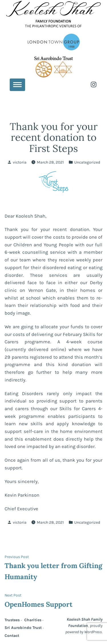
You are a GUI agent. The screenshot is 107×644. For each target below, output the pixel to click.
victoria (20, 162)
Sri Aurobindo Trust (23, 628)
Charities (33, 620)
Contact (12, 635)
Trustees (12, 620)
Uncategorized (87, 162)
